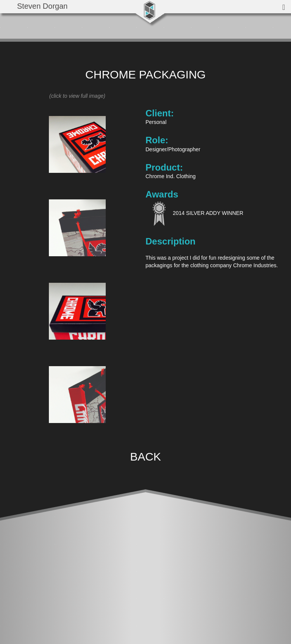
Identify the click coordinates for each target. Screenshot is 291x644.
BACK (145, 457)
